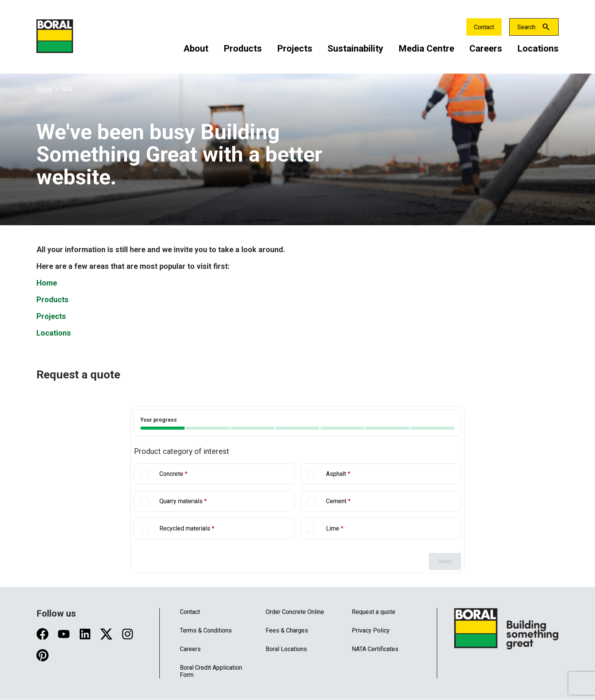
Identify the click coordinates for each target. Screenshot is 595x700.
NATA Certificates (375, 649)
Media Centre (426, 49)
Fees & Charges (287, 630)
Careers (486, 49)
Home (44, 89)
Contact (484, 27)
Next (445, 561)
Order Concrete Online (295, 612)
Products (243, 49)
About (196, 49)
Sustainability (355, 49)
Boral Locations (286, 649)
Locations (538, 49)
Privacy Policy (371, 630)
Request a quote (374, 612)
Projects (295, 49)
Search (526, 27)
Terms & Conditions (206, 630)
